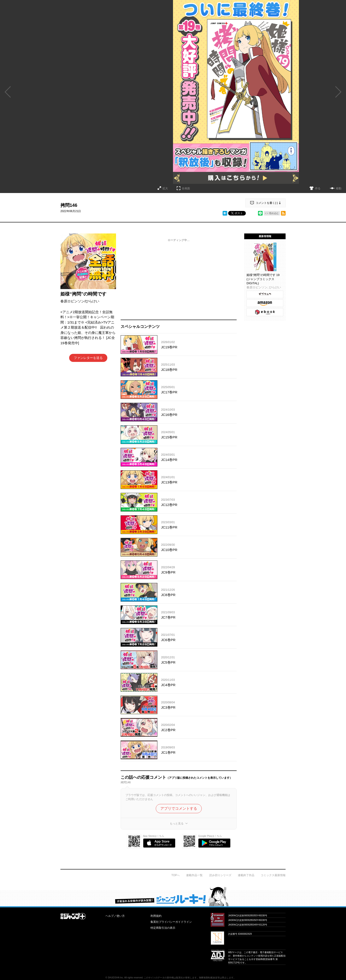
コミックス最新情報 (273, 875)
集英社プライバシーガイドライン (171, 922)
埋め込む (274, 213)
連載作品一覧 (194, 875)
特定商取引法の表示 (163, 928)
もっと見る (177, 824)
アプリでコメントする (179, 808)
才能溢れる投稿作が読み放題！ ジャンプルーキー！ (173, 896)
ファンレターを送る (88, 358)
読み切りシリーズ (220, 875)
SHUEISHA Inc (115, 978)
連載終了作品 (246, 875)
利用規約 (156, 916)
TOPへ (176, 875)
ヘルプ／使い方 (115, 916)
